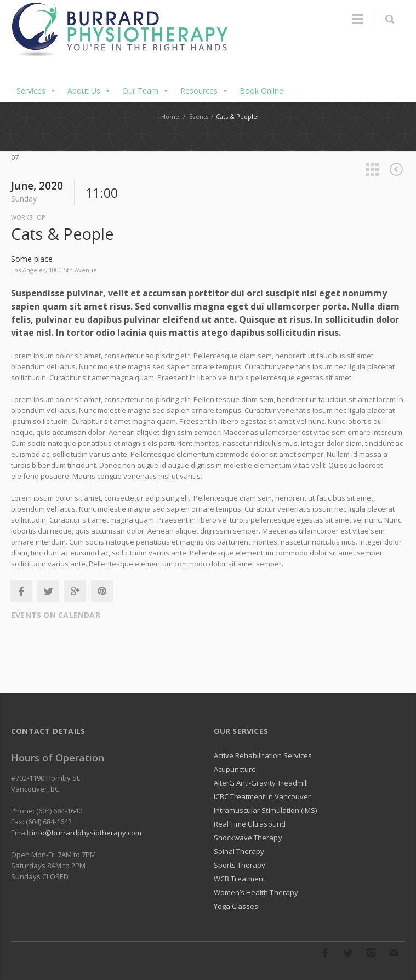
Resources (204, 91)
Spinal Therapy (239, 851)
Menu (357, 19)
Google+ (75, 591)
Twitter (48, 591)
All (372, 169)
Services (36, 91)
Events (199, 116)
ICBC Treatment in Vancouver (263, 796)
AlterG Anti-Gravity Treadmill (261, 783)
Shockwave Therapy (248, 838)
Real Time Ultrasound (250, 824)
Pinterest (102, 591)
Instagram (371, 953)
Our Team (146, 91)
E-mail (394, 953)
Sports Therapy (240, 865)
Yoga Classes (236, 906)
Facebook (21, 591)
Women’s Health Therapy (256, 892)
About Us (89, 91)
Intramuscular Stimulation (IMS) (266, 810)
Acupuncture (235, 769)
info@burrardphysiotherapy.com (87, 833)
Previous (396, 169)
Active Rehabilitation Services (263, 755)
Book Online (261, 91)
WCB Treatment (240, 879)
